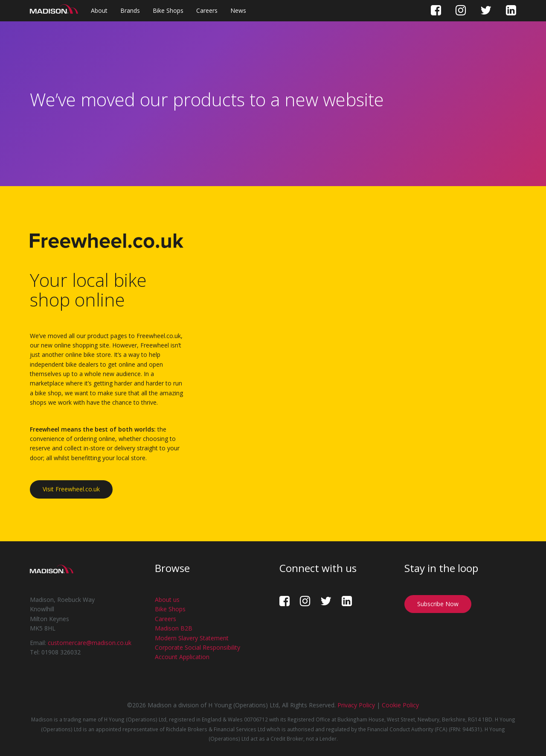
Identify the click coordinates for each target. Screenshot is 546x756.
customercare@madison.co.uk (90, 643)
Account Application (182, 657)
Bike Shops (168, 10)
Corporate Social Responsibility (197, 647)
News (238, 10)
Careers (207, 10)
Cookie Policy (400, 705)
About (99, 10)
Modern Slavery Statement (192, 638)
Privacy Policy (356, 705)
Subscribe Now (438, 604)
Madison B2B (174, 628)
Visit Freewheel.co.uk (71, 489)
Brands (130, 10)
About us (167, 600)
